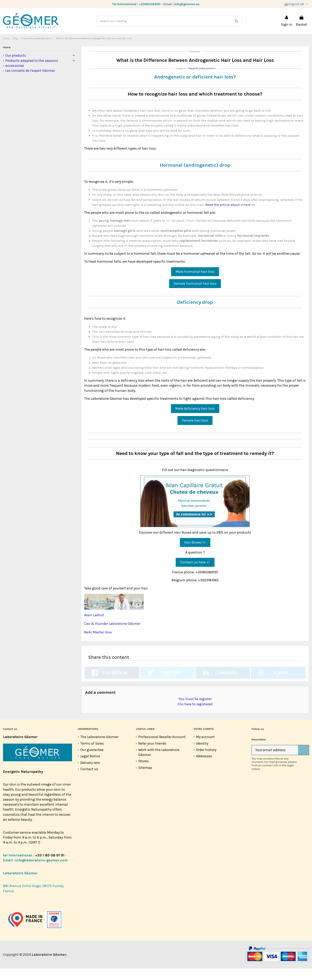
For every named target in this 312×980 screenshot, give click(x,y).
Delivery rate (90, 774)
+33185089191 (150, 4)
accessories (15, 77)
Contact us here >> (195, 574)
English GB (297, 4)
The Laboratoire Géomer (99, 748)
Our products (16, 67)
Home (7, 59)
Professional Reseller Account (162, 748)
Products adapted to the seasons (32, 72)
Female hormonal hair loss (195, 295)
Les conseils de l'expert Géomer (30, 82)
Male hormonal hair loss (195, 283)
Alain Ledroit (94, 627)
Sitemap (145, 779)
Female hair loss (195, 432)
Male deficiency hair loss (195, 420)
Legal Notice (90, 768)
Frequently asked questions (202, 80)
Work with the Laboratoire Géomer (159, 764)
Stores (143, 773)
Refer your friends (152, 755)
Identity (202, 755)
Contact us (89, 781)
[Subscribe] (303, 762)
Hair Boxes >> (195, 554)
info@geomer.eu (187, 4)
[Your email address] (275, 762)
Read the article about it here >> (230, 216)
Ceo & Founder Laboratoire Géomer (112, 635)
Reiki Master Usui (98, 644)
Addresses (204, 768)
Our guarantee (92, 761)
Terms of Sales (92, 755)
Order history (206, 761)
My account (205, 748)
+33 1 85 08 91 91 (50, 867)
